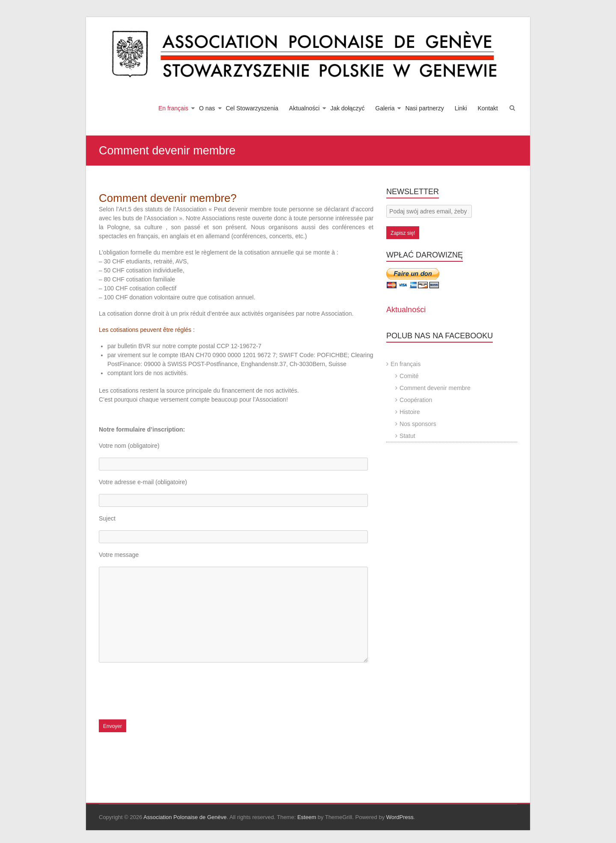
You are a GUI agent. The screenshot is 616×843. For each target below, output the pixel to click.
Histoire (410, 412)
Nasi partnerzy (424, 108)
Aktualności (305, 108)
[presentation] (164, 694)
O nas (207, 108)
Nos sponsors (418, 424)
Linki (461, 108)
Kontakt (488, 108)
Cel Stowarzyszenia (252, 108)
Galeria (385, 108)
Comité (409, 376)
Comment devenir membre (435, 388)
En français (173, 108)
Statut (407, 436)
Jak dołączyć (347, 108)
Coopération (416, 400)
